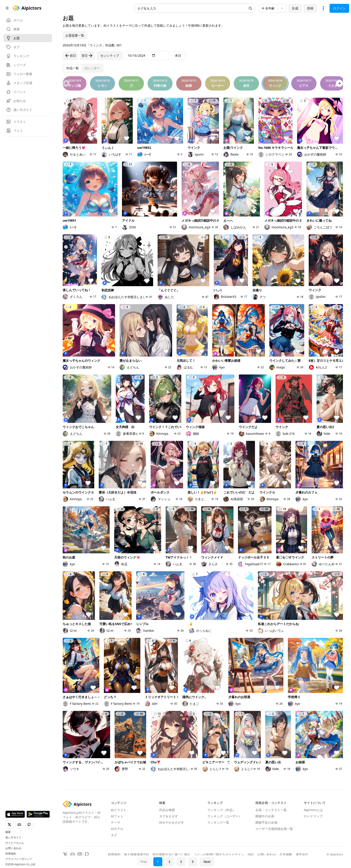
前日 (70, 56)
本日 (178, 55)
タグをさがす (169, 816)
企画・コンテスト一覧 (271, 810)
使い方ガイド (13, 838)
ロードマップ (313, 816)
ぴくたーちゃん (15, 843)
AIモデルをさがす (172, 822)
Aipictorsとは (313, 810)
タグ (114, 835)
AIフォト (117, 816)
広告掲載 (286, 854)
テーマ (116, 822)
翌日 (87, 56)
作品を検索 (167, 810)
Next (207, 862)
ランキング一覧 (218, 822)
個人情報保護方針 (137, 854)
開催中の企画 (265, 816)
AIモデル (117, 829)
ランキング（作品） (221, 810)
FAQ (251, 854)
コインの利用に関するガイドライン (219, 854)
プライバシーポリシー (19, 859)
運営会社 (302, 854)
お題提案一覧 (75, 35)
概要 (8, 832)
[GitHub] (87, 855)
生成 (295, 8)
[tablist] (83, 68)
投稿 (310, 8)
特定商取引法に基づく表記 (171, 854)
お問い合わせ (13, 848)
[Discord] (73, 855)
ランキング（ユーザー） (225, 816)
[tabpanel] (203, 431)
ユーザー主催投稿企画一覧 (274, 829)
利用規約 (11, 854)
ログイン (339, 8)
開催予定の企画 (266, 822)
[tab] (73, 68)
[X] (65, 855)
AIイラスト (119, 810)
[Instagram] (80, 855)
